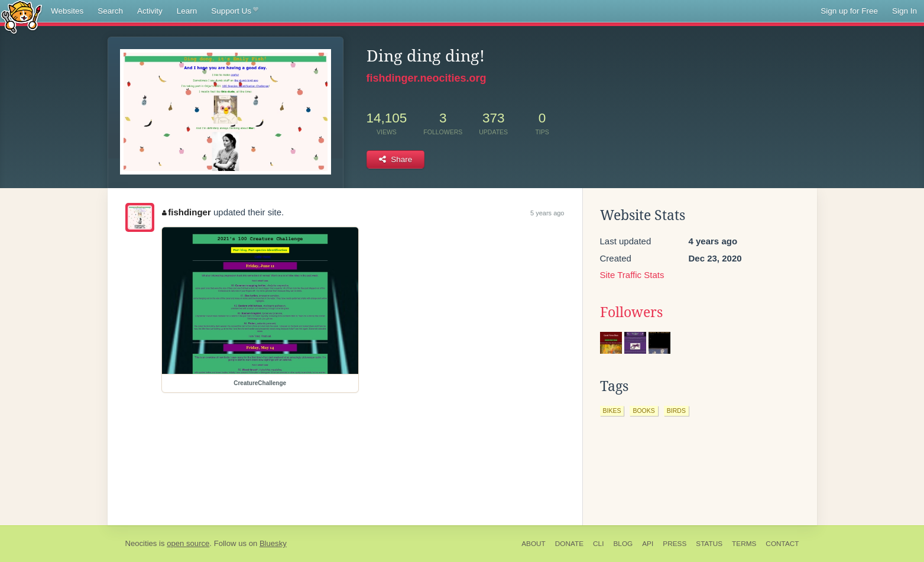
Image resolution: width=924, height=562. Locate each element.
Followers (631, 312)
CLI (598, 544)
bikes (612, 411)
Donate (569, 544)
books (643, 411)
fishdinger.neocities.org (427, 78)
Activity (150, 11)
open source (188, 543)
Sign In (904, 11)
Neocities (141, 543)
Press (675, 544)
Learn (187, 11)
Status (709, 544)
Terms (744, 544)
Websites (67, 11)
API (648, 544)
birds (676, 411)
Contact (782, 544)
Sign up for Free (849, 11)
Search (110, 11)
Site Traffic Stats (632, 275)
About (534, 544)
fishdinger (187, 212)
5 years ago (547, 213)
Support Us (234, 11)
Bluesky (273, 543)
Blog (623, 544)
